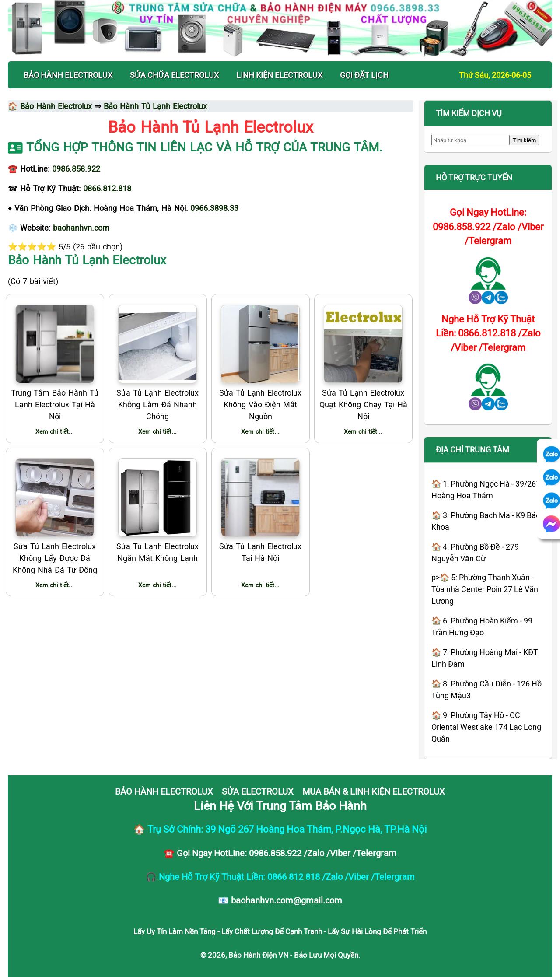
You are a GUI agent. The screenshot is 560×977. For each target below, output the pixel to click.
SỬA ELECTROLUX (258, 791)
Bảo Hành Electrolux (56, 106)
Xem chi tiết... (55, 431)
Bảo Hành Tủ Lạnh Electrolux (155, 106)
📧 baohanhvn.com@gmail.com (280, 900)
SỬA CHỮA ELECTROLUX (174, 75)
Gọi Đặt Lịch (364, 75)
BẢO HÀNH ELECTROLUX (68, 75)
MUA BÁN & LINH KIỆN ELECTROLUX (374, 791)
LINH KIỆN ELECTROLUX (279, 75)
